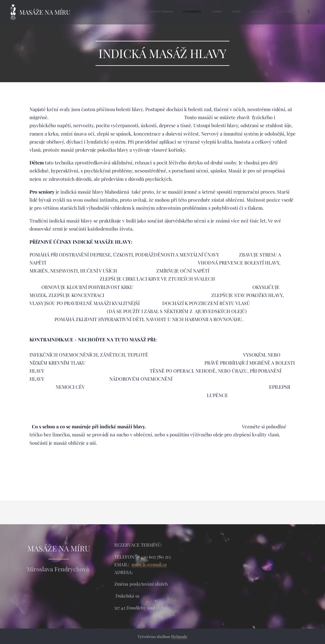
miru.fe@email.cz (149, 564)
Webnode (179, 636)
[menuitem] (249, 12)
